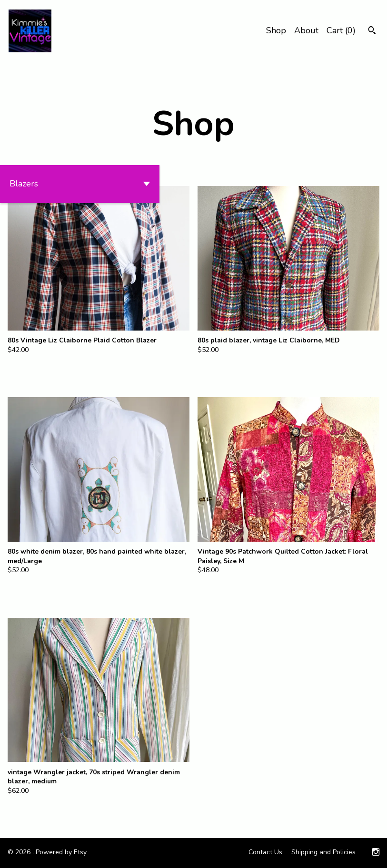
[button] (80, 184)
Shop (276, 30)
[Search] (372, 32)
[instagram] (376, 853)
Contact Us (265, 852)
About (306, 30)
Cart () (341, 30)
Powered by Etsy (61, 852)
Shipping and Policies (323, 852)
